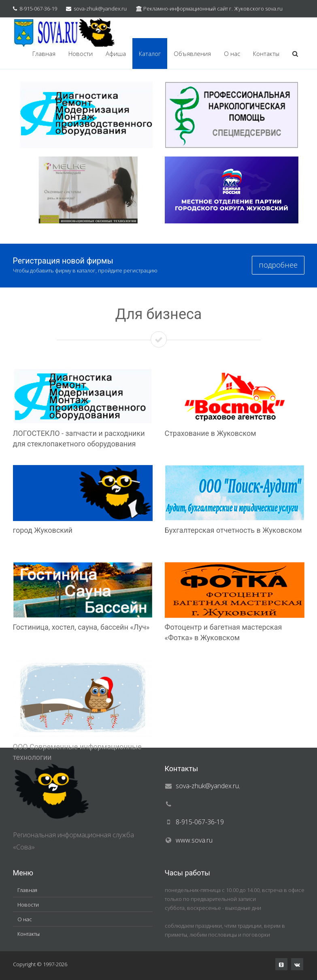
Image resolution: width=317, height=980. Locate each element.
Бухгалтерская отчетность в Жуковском (233, 530)
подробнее (278, 265)
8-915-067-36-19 (38, 9)
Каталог (150, 54)
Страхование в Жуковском (211, 433)
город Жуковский (43, 530)
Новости (81, 54)
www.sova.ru (194, 840)
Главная (44, 54)
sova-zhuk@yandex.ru (100, 9)
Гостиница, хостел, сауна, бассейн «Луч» (81, 627)
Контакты (266, 54)
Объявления (192, 54)
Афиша (116, 54)
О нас (232, 54)
